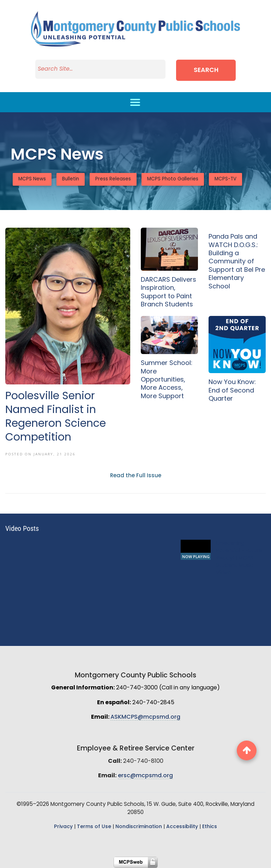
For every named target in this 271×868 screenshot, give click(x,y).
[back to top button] (247, 750)
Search (206, 70)
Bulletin (71, 179)
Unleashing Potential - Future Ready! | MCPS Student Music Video (239, 558)
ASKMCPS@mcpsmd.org (145, 717)
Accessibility (182, 827)
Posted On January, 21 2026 (40, 454)
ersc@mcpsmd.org (145, 776)
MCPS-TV (225, 179)
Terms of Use (94, 827)
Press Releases (113, 179)
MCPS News (32, 179)
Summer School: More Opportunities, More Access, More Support (167, 380)
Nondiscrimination (139, 827)
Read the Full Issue (136, 476)
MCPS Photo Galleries (173, 179)
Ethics (210, 827)
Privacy (63, 827)
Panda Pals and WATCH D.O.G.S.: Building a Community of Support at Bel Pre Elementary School (237, 262)
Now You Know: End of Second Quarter (232, 391)
